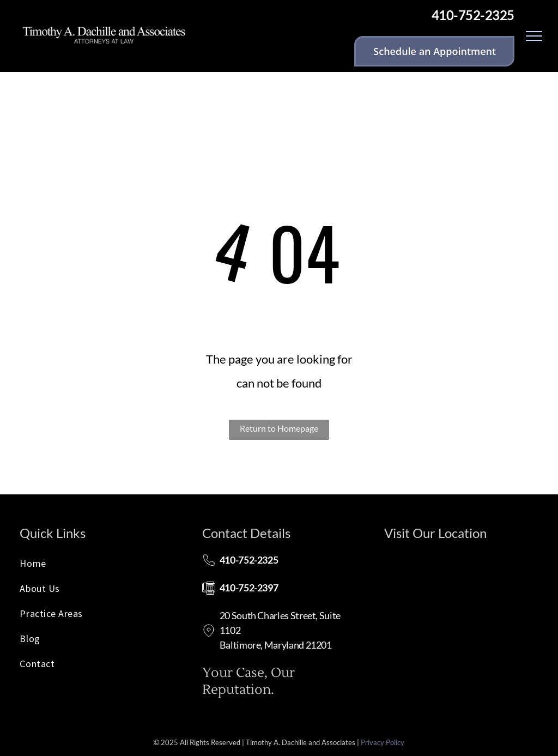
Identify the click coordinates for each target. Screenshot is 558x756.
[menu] (534, 36)
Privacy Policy (383, 742)
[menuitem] (97, 566)
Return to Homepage (279, 428)
